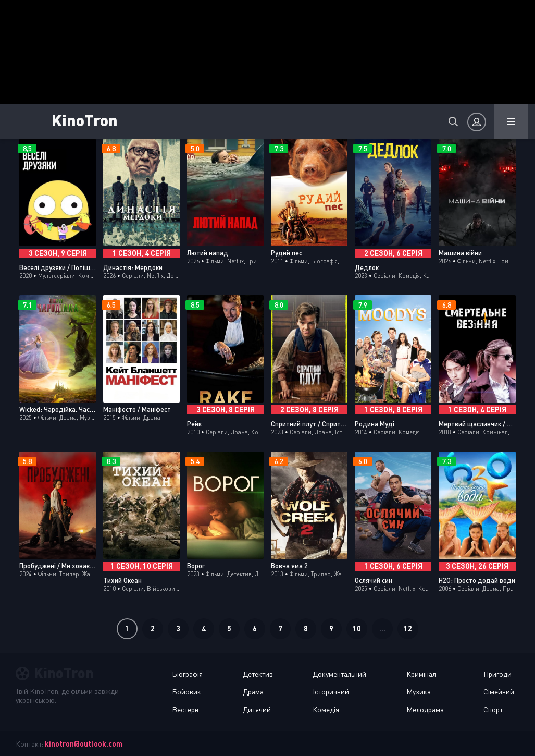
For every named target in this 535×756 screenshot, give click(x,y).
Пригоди (497, 674)
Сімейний (499, 692)
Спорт (493, 709)
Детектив (258, 674)
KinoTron (85, 120)
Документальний (339, 674)
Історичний (331, 692)
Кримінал (421, 674)
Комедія (326, 709)
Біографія (187, 674)
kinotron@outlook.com (84, 744)
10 (357, 629)
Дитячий (257, 709)
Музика (419, 692)
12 (408, 629)
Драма (253, 692)
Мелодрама (425, 709)
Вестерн (185, 709)
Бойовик (186, 692)
